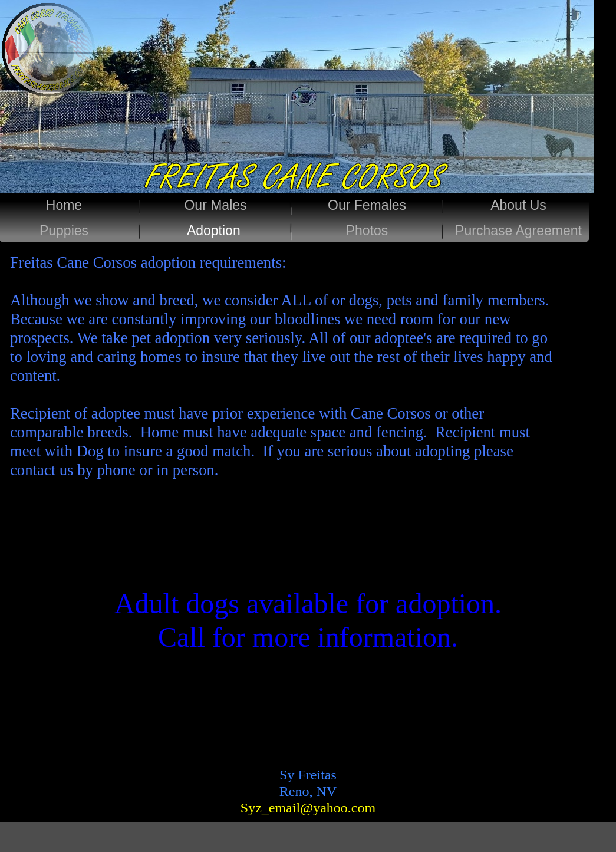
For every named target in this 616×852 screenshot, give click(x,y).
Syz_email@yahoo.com (308, 808)
